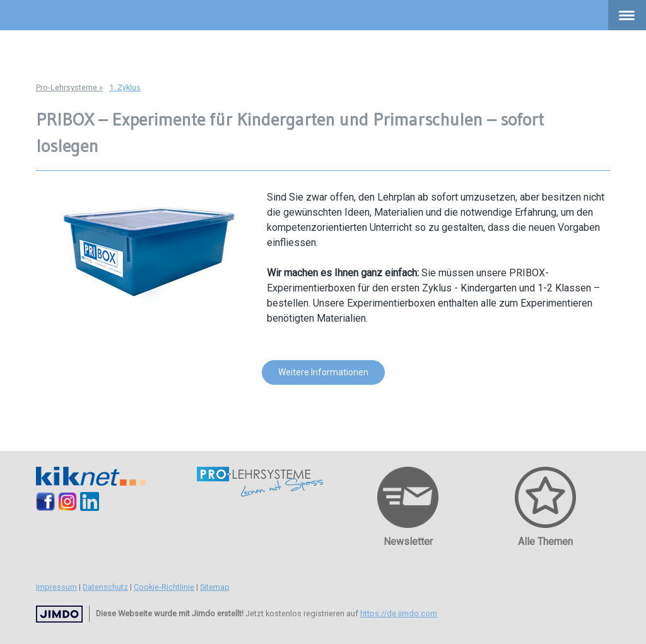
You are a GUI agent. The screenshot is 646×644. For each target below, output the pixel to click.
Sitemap (215, 587)
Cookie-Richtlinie (164, 587)
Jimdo (59, 614)
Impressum (56, 587)
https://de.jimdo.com (399, 613)
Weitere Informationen (323, 372)
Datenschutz (105, 587)
